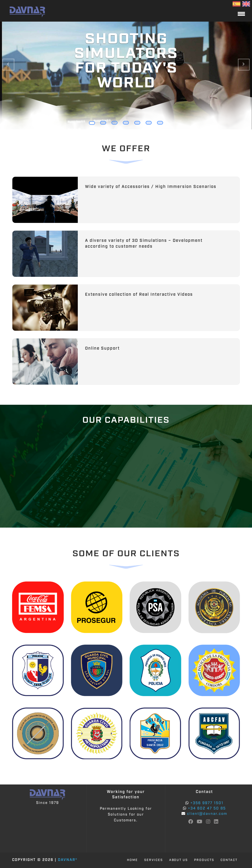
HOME (132, 860)
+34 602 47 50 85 (206, 809)
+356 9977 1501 (206, 803)
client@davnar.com (207, 814)
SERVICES (153, 860)
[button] (8, 65)
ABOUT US (178, 860)
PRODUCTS (204, 860)
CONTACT (229, 860)
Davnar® (68, 860)
